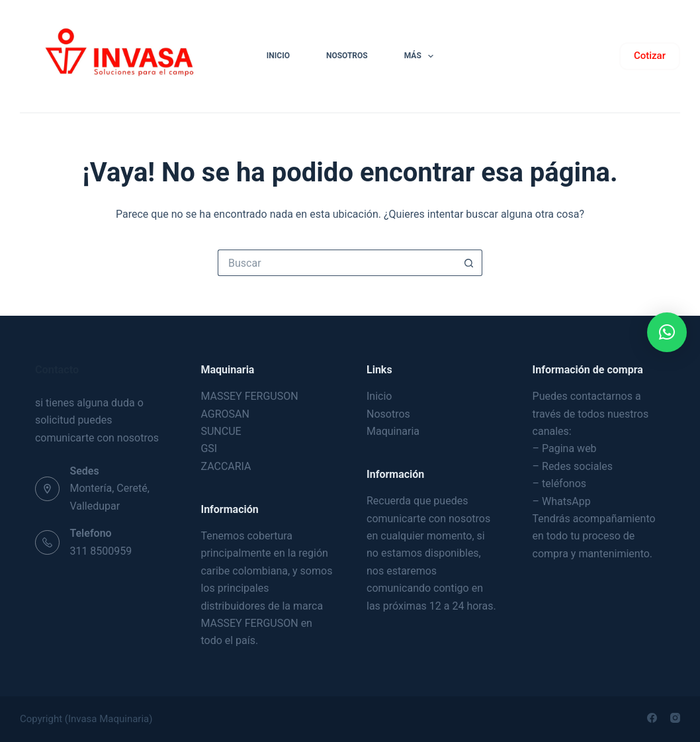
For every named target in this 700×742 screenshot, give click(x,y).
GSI (209, 448)
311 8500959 (101, 551)
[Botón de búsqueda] (469, 263)
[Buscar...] (337, 263)
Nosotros (388, 414)
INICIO (278, 56)
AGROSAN (225, 414)
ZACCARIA (226, 466)
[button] (667, 332)
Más (421, 56)
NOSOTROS (347, 56)
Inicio (379, 396)
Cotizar (650, 56)
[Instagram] (675, 718)
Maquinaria (393, 431)
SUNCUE (221, 431)
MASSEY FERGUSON (249, 396)
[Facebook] (652, 718)
